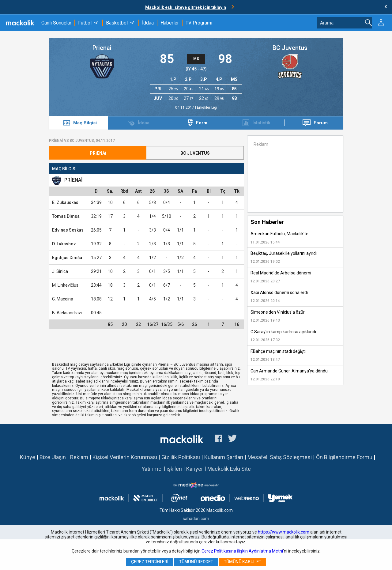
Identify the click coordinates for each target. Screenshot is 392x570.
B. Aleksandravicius (71, 313)
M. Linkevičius (65, 285)
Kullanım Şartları (224, 457)
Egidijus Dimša (67, 258)
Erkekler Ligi (207, 108)
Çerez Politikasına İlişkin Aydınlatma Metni (242, 551)
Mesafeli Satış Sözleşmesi (280, 457)
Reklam (79, 457)
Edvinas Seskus (68, 230)
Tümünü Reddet (196, 562)
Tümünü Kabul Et (243, 562)
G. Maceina (63, 299)
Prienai (102, 48)
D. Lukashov (64, 244)
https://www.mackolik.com (284, 532)
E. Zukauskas (65, 202)
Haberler (170, 23)
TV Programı (199, 23)
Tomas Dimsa (66, 216)
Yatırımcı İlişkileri (162, 469)
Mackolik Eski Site (229, 469)
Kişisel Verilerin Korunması (125, 457)
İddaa (148, 23)
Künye (28, 457)
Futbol (85, 23)
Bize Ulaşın (53, 457)
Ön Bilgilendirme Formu (344, 457)
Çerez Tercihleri (150, 562)
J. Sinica (60, 271)
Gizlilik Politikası (181, 457)
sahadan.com (196, 519)
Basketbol (117, 23)
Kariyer (195, 469)
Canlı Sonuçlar (56, 23)
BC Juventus (290, 48)
